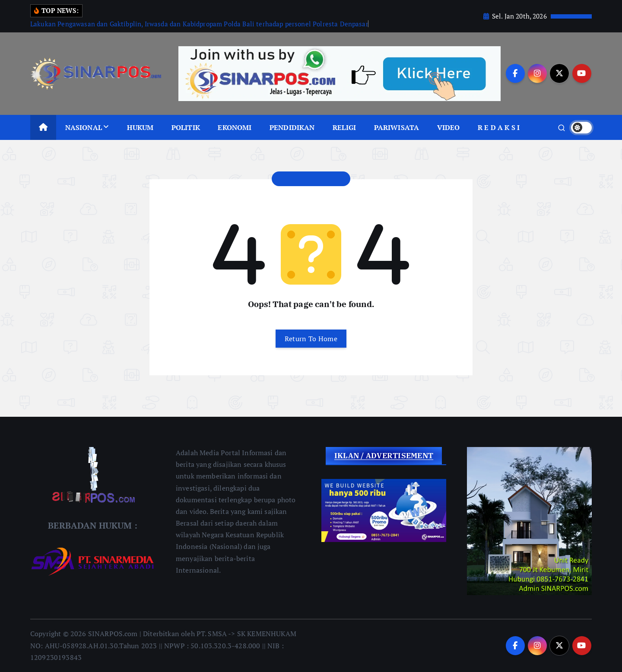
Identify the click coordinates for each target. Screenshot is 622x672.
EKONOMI (235, 127)
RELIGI (344, 127)
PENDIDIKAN (292, 127)
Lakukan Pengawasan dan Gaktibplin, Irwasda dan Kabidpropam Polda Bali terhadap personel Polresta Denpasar (199, 24)
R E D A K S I (499, 127)
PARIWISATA (397, 127)
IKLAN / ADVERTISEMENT (384, 456)
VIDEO (449, 127)
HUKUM (140, 127)
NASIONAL (84, 127)
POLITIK (186, 127)
